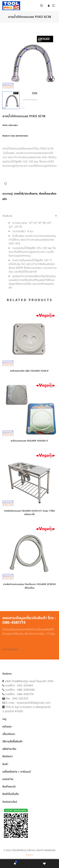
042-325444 (25, 685)
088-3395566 (26, 690)
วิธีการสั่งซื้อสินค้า (12, 741)
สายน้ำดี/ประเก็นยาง (26, 194)
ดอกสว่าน (8, 779)
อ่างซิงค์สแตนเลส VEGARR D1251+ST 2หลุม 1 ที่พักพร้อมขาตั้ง (29, 513)
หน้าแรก (7, 727)
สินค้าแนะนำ (9, 787)
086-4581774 (25, 694)
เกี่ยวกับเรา (9, 734)
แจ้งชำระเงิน (9, 749)
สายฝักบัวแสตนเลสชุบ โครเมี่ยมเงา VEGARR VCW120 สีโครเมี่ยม (29, 586)
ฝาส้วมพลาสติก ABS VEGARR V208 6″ (29, 371)
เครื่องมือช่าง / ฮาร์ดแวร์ (17, 772)
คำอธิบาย (7, 216)
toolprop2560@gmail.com (34, 703)
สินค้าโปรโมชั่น (11, 794)
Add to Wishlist (6, 184)
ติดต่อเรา (7, 756)
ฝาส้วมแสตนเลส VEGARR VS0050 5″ (30, 441)
